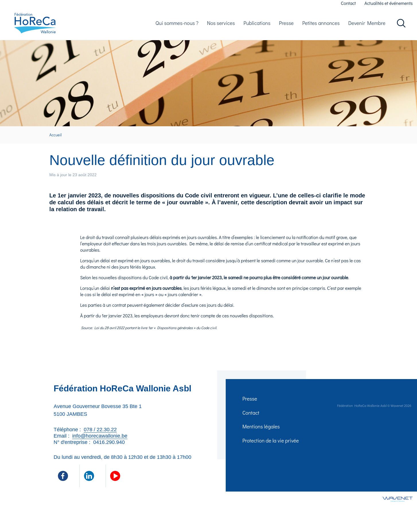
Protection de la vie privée (271, 448)
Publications (257, 25)
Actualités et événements (389, 3)
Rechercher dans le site (401, 25)
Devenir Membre (367, 25)
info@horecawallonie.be (100, 440)
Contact (348, 3)
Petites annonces (321, 25)
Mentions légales (262, 433)
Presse (286, 25)
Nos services (221, 25)
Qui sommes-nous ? (177, 25)
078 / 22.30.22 (100, 433)
